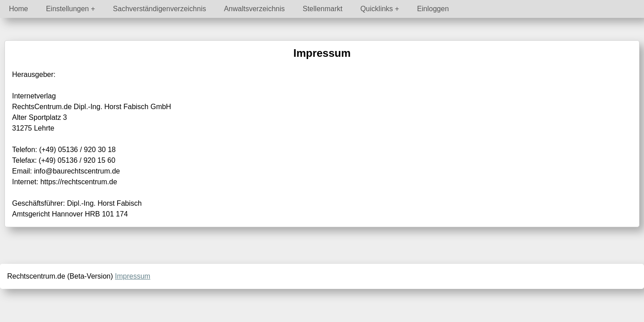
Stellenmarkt (323, 9)
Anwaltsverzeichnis (254, 9)
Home (19, 9)
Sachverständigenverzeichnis (160, 9)
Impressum (133, 276)
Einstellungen (68, 9)
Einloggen (433, 9)
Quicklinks (377, 9)
